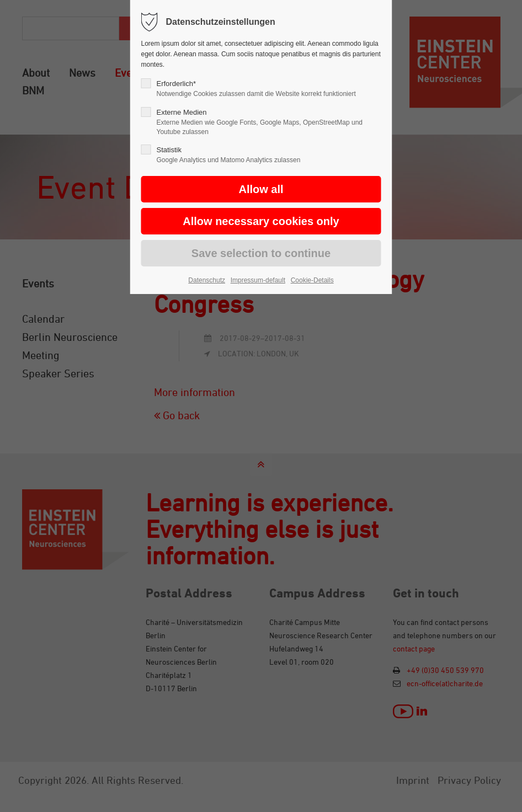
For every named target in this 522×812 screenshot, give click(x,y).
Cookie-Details (312, 280)
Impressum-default (258, 280)
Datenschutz (207, 280)
